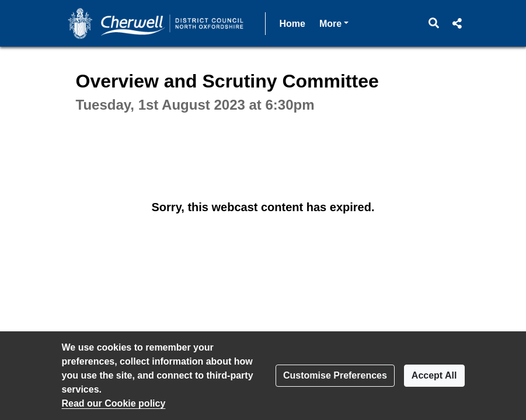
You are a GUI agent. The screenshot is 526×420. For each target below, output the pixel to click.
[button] (433, 23)
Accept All (434, 375)
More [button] (334, 22)
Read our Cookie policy (114, 403)
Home (292, 24)
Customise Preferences (335, 375)
